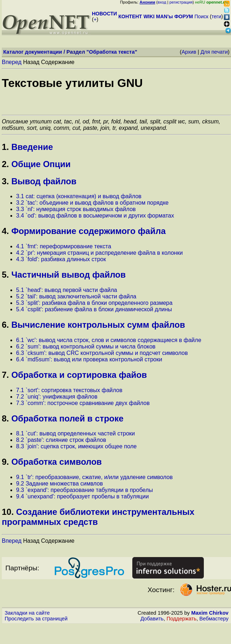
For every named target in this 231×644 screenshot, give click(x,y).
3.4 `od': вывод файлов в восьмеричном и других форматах (95, 216)
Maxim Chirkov (210, 613)
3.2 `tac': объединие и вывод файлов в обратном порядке (92, 203)
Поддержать (182, 619)
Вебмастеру (214, 619)
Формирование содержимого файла (89, 231)
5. (5, 275)
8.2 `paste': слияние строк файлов (61, 440)
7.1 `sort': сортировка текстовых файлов (69, 390)
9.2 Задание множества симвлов (60, 484)
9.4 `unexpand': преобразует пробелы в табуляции (82, 496)
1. (5, 147)
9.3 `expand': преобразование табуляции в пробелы (85, 490)
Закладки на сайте (27, 613)
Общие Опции (41, 164)
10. (8, 512)
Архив (189, 52)
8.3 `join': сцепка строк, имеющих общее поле (76, 446)
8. (5, 418)
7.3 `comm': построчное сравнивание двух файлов (83, 403)
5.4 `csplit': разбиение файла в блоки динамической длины (94, 309)
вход (162, 2)
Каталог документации (33, 52)
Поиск (201, 16)
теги (217, 16)
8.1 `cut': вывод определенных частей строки (75, 433)
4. (5, 231)
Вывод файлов (44, 181)
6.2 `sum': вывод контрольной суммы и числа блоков (86, 347)
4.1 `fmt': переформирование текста (64, 246)
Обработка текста (112, 52)
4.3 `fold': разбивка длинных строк (61, 259)
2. (5, 164)
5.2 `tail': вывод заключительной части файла (76, 296)
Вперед (12, 62)
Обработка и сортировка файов (79, 375)
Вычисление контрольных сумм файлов (98, 325)
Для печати (214, 52)
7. (5, 375)
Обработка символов (57, 462)
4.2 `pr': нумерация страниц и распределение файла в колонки (99, 253)
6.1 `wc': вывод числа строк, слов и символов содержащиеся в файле (109, 340)
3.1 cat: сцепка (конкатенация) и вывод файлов (79, 196)
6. (5, 325)
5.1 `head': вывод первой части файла (67, 290)
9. (5, 462)
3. (5, 181)
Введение (32, 147)
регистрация (181, 2)
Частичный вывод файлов (69, 275)
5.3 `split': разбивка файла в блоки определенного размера (94, 303)
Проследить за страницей (36, 619)
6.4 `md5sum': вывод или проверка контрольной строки (89, 359)
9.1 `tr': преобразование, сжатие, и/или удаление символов (94, 477)
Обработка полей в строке (68, 418)
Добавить (152, 619)
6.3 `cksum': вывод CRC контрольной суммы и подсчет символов (102, 353)
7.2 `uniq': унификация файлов (57, 397)
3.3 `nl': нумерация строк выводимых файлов (76, 209)
